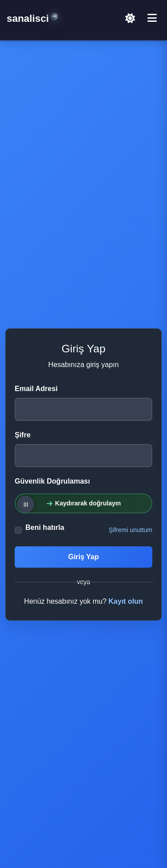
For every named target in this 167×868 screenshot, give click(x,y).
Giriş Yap (83, 557)
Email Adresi (36, 389)
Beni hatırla (45, 527)
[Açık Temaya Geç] (130, 18)
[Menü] (152, 18)
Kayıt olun (126, 601)
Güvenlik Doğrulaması (52, 481)
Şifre (23, 435)
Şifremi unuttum (130, 530)
